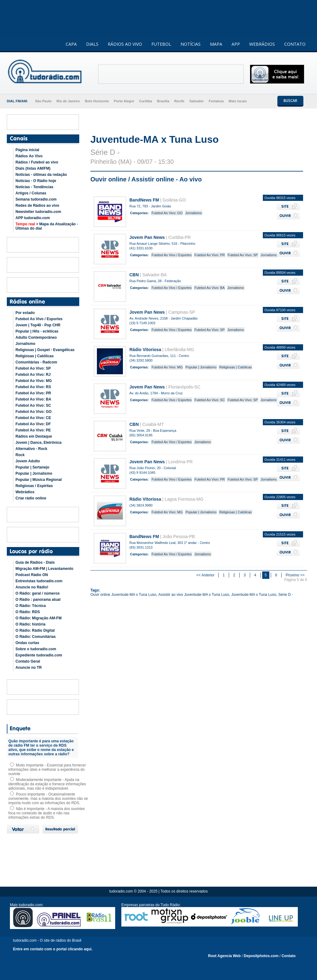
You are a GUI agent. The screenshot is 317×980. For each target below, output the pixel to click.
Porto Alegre (124, 101)
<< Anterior (206, 575)
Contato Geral (28, 661)
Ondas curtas (27, 643)
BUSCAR (290, 101)
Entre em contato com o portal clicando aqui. (53, 949)
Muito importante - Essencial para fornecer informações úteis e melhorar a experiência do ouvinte (47, 770)
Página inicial (27, 150)
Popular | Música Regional (39, 480)
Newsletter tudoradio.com (38, 212)
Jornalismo (25, 344)
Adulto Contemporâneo (36, 337)
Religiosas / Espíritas (34, 486)
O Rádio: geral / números (38, 593)
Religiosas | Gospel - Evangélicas (45, 350)
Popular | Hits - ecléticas (37, 331)
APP (236, 44)
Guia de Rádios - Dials (35, 562)
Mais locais (238, 101)
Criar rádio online (31, 498)
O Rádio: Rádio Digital (35, 630)
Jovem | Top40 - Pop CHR (38, 325)
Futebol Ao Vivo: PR (33, 393)
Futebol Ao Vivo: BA (33, 399)
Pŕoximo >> (295, 575)
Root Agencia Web (224, 956)
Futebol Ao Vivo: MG (34, 381)
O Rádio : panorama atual (38, 600)
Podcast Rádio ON (32, 575)
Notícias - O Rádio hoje (36, 181)
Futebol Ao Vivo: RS (33, 387)
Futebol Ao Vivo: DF (33, 424)
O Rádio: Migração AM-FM (39, 618)
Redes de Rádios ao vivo (37, 206)
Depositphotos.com (261, 956)
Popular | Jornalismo (34, 473)
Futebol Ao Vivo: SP (33, 368)
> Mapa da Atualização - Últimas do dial (47, 226)
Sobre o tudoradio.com (36, 649)
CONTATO (295, 44)
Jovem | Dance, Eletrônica (39, 443)
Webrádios (25, 492)
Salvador (197, 101)
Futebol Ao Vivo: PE (33, 430)
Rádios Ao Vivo (29, 156)
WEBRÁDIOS (262, 44)
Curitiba (145, 101)
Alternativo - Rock (31, 449)
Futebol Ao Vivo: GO (34, 412)
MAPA (216, 44)
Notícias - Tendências (34, 187)
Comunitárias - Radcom (36, 362)
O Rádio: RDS (28, 612)
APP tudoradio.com (33, 218)
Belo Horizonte (97, 101)
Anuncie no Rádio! (32, 587)
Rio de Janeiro (68, 101)
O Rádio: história (30, 624)
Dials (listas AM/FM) (33, 168)
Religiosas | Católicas (35, 356)
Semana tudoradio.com (36, 199)
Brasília (163, 101)
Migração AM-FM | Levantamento (44, 569)
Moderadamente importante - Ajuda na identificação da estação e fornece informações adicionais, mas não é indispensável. (47, 784)
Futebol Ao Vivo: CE (33, 418)
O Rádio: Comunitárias (36, 637)
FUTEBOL (161, 44)
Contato (288, 956)
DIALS (92, 44)
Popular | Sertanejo (32, 467)
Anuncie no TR (29, 668)
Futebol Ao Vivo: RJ (33, 375)
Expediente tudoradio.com (39, 655)
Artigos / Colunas (31, 193)
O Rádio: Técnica (31, 606)
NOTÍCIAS (191, 44)
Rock (20, 455)
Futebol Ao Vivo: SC (33, 405)
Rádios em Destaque (34, 436)
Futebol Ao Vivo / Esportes (39, 319)
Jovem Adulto (28, 461)
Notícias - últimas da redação (41, 175)
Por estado (25, 313)
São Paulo (43, 101)
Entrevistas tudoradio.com (39, 581)
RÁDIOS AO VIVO (125, 44)
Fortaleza (216, 101)
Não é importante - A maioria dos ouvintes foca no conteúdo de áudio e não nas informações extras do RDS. (47, 813)
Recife (179, 101)
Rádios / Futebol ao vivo (37, 162)
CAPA (71, 44)
